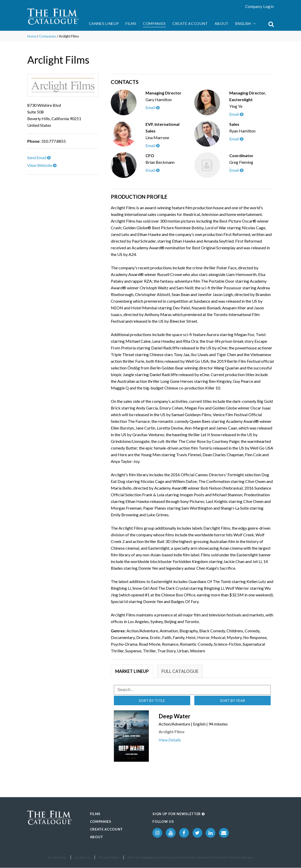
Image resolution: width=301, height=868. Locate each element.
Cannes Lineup (104, 23)
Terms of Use (57, 858)
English (245, 24)
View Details (170, 740)
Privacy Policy (109, 858)
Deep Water (175, 716)
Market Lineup (132, 671)
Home (32, 36)
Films (131, 23)
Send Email (39, 158)
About (222, 23)
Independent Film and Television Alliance (225, 858)
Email (153, 107)
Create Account (190, 23)
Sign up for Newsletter (179, 814)
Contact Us (82, 858)
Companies (154, 23)
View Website (42, 165)
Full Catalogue (181, 671)
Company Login (260, 6)
